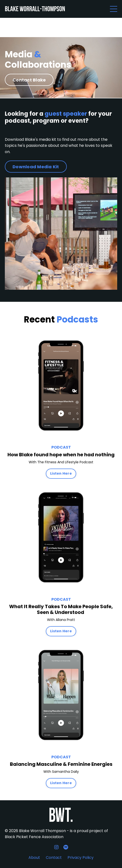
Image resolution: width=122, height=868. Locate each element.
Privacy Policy (81, 858)
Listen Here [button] (61, 473)
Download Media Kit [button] (36, 167)
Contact (54, 858)
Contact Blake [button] (29, 80)
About (34, 858)
